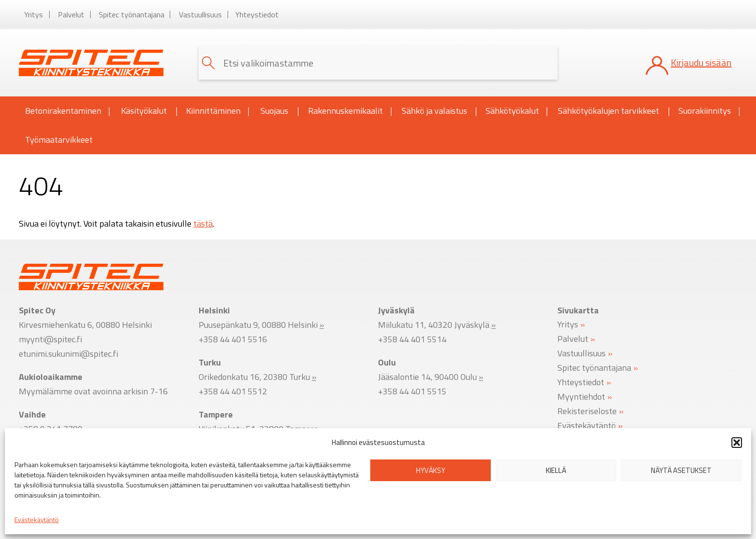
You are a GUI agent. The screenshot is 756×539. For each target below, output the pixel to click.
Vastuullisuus (200, 14)
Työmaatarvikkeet (59, 140)
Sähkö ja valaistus (439, 111)
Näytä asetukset (681, 470)
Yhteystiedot (257, 14)
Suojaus (280, 111)
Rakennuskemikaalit (350, 111)
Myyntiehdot (581, 396)
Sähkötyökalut (517, 111)
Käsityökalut (149, 111)
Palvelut (71, 14)
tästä (203, 223)
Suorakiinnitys (709, 111)
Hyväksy (431, 470)
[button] (737, 443)
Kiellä (556, 470)
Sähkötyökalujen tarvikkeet (614, 111)
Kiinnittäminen (218, 111)
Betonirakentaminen (68, 111)
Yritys (34, 14)
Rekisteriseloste (587, 411)
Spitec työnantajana (132, 14)
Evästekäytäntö (37, 519)
